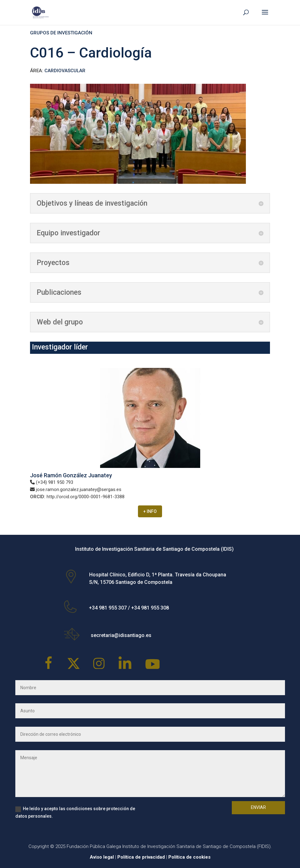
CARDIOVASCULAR (65, 71)
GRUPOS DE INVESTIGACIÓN (61, 33)
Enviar (258, 807)
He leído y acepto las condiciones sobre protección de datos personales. (75, 812)
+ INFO (150, 511)
